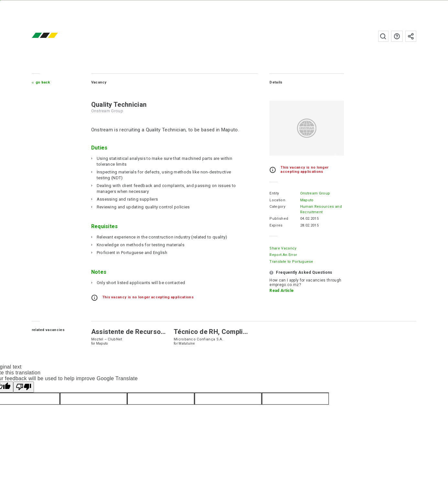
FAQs (396, 36)
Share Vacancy (282, 248)
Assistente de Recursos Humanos (144, 332)
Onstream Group (314, 193)
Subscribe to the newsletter (410, 36)
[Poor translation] (24, 387)
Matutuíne (187, 343)
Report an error (283, 255)
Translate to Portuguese (291, 262)
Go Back (44, 82)
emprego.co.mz (55, 36)
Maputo (306, 200)
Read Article (281, 291)
